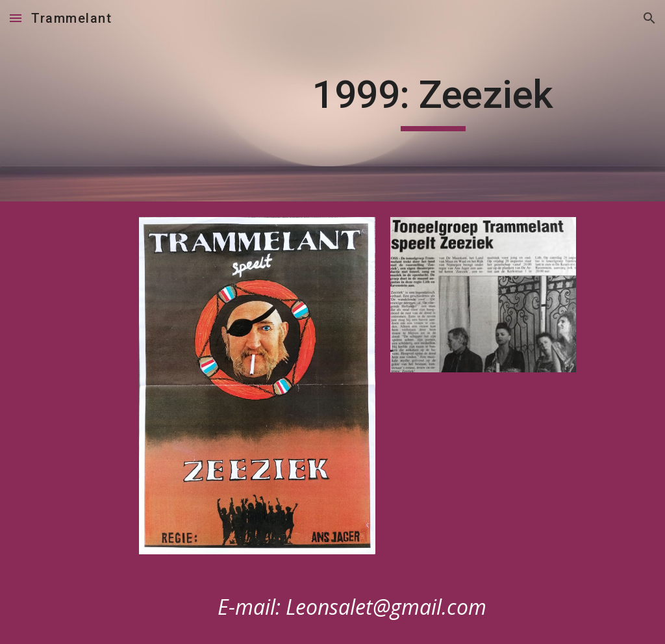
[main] (433, 101)
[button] (16, 18)
